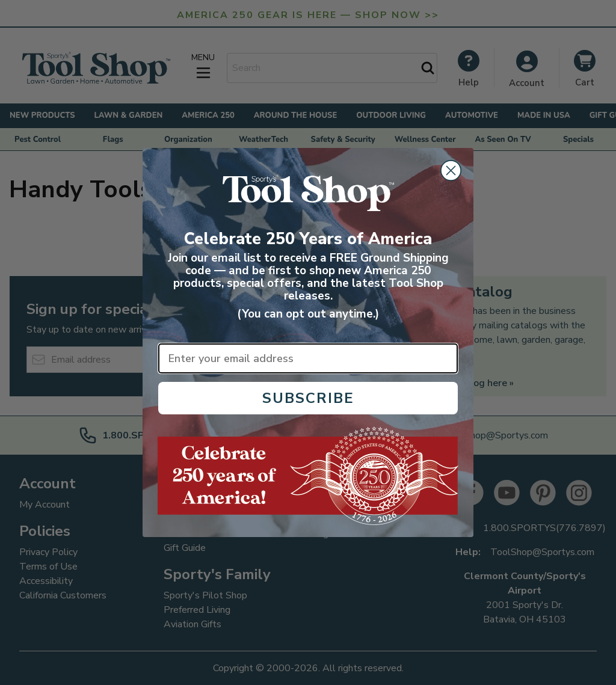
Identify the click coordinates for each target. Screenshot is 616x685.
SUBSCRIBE (308, 398)
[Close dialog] (451, 170)
